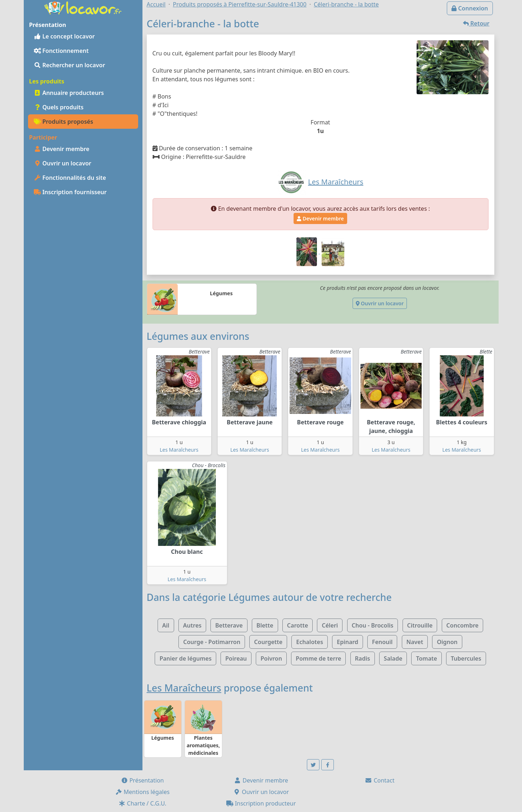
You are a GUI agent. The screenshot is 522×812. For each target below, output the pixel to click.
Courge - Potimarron (212, 642)
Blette (265, 625)
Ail (166, 625)
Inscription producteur (261, 803)
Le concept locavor (64, 36)
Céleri (330, 625)
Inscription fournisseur (70, 192)
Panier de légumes (185, 658)
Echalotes (310, 642)
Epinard (348, 642)
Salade (393, 658)
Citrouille (420, 625)
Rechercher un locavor (70, 65)
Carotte (298, 625)
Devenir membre (62, 149)
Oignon (447, 642)
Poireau (236, 658)
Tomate (426, 658)
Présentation (142, 780)
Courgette (268, 642)
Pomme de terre (318, 658)
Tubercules (466, 658)
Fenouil (382, 642)
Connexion (470, 8)
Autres (192, 625)
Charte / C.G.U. (142, 803)
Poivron (271, 658)
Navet (415, 642)
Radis (363, 658)
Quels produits (59, 107)
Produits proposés (63, 122)
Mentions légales (142, 792)
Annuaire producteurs (69, 93)
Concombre (463, 625)
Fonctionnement (61, 51)
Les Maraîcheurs (179, 450)
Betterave (229, 625)
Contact (380, 780)
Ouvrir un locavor (63, 163)
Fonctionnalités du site (70, 178)
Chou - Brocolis (373, 625)
